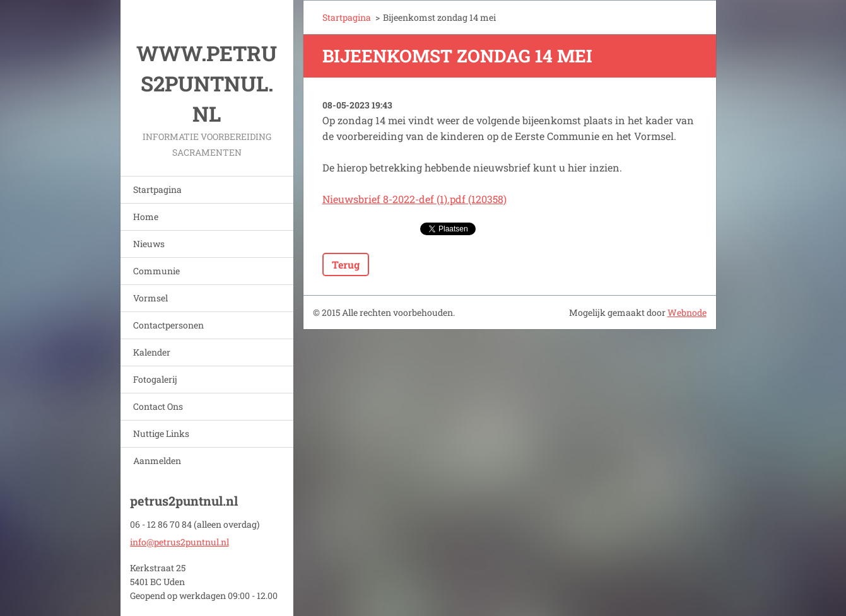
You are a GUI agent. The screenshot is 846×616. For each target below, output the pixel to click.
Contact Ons (158, 406)
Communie (156, 271)
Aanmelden (157, 461)
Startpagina (157, 189)
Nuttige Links (161, 433)
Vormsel (150, 298)
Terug (346, 264)
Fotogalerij (155, 379)
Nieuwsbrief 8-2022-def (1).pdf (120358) (414, 199)
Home (146, 217)
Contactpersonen (168, 325)
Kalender (152, 352)
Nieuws (149, 244)
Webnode (687, 312)
